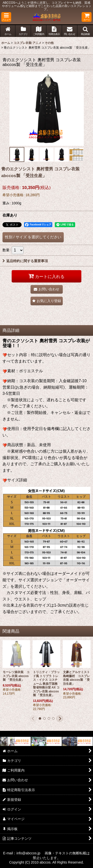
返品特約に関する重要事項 (25, 261)
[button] (6, 17)
